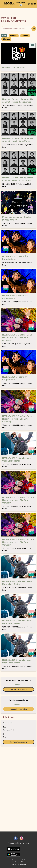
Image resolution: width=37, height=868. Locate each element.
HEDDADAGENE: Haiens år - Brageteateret (15, 258)
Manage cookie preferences (19, 843)
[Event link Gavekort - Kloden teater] (18, 54)
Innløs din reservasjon (19, 709)
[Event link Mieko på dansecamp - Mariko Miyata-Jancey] (18, 202)
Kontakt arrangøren (18, 742)
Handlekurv (20, 4)
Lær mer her (18, 685)
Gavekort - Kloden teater (14, 67)
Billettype (6, 39)
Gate (4, 727)
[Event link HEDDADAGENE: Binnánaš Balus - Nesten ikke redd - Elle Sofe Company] (18, 320)
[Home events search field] (18, 29)
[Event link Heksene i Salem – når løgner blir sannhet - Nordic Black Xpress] (18, 84)
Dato (4, 36)
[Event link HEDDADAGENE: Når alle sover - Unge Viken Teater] (18, 443)
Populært (14, 36)
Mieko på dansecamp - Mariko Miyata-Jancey (17, 218)
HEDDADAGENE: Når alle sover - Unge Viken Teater (17, 459)
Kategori (25, 36)
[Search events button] (34, 29)
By (4, 734)
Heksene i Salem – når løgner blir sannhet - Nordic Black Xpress (18, 101)
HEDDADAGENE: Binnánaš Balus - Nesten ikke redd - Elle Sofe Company (18, 338)
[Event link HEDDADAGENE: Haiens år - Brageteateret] (18, 242)
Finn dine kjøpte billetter (19, 689)
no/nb (32, 4)
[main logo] (8, 4)
